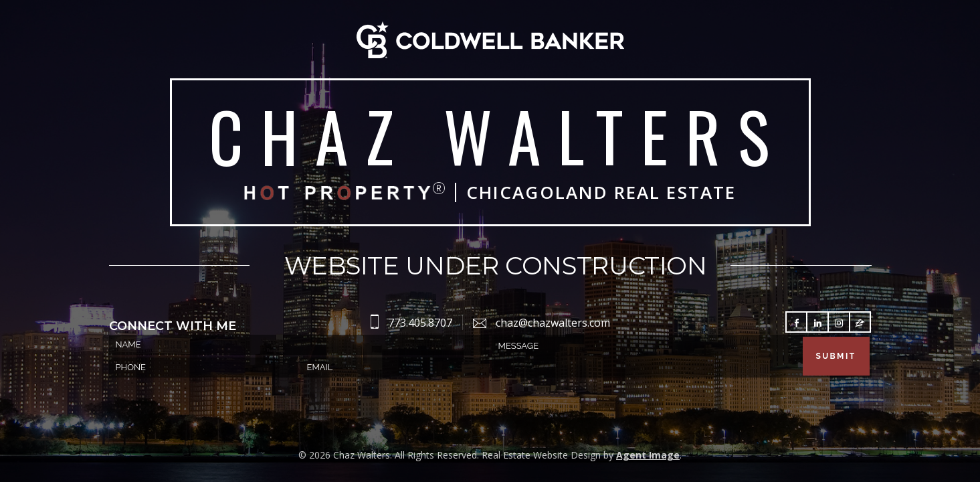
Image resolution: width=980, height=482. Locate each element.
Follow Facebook (797, 323)
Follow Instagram (839, 323)
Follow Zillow (860, 323)
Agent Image (648, 455)
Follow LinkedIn (818, 323)
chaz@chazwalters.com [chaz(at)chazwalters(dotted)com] (553, 323)
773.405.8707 (420, 323)
